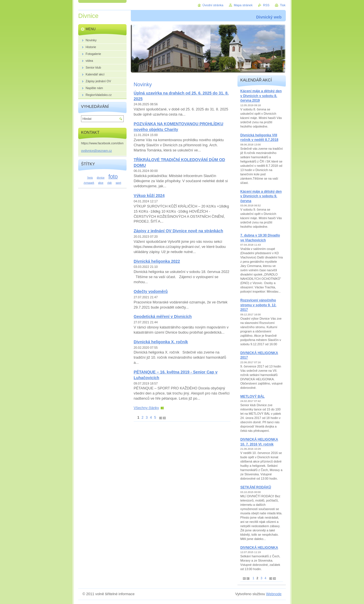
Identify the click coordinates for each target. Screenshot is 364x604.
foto (113, 176)
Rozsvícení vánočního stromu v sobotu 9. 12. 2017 (258, 305)
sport (118, 183)
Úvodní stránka (213, 5)
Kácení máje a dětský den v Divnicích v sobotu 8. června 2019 (261, 96)
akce (101, 183)
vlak (109, 183)
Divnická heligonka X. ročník (161, 342)
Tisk (283, 5)
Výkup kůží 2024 (149, 196)
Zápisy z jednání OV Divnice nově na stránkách (178, 231)
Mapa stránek (243, 5)
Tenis (90, 178)
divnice (101, 178)
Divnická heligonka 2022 (157, 261)
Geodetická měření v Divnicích (163, 317)
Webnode (274, 594)
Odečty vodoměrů (151, 291)
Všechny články (146, 408)
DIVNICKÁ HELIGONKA (259, 548)
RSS (266, 5)
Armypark (89, 183)
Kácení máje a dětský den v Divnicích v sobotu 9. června (261, 196)
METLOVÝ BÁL (253, 396)
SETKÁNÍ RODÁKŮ (256, 487)
